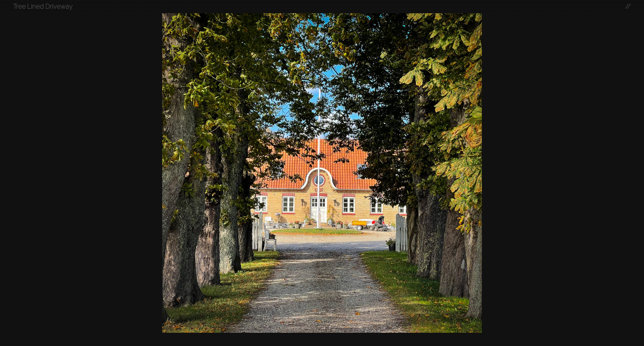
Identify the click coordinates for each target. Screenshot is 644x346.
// (628, 6)
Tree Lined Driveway (43, 6)
